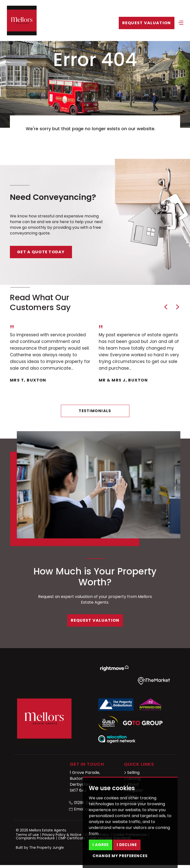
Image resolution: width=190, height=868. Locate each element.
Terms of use (27, 835)
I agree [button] (101, 845)
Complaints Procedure (35, 838)
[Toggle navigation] (181, 22)
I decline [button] (127, 845)
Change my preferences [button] (120, 856)
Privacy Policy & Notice (62, 835)
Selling (132, 773)
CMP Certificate (72, 838)
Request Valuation (147, 23)
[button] (166, 307)
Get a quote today (41, 252)
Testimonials (95, 411)
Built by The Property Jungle (40, 847)
